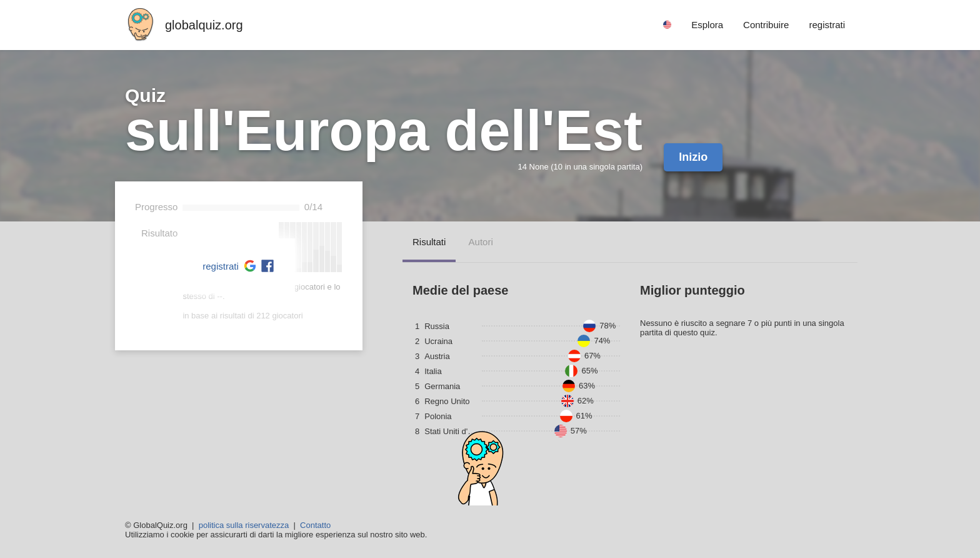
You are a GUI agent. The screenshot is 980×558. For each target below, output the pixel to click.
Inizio (693, 157)
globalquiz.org (204, 25)
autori (481, 242)
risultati (429, 242)
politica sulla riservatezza (244, 525)
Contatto (315, 525)
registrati (221, 266)
